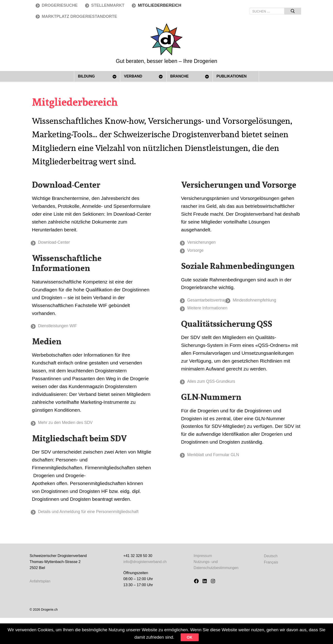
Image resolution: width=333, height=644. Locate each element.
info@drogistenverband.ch (145, 565)
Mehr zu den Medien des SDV (72, 424)
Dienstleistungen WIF (62, 327)
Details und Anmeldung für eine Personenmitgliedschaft (99, 514)
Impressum (203, 559)
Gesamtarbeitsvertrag (212, 302)
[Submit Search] (293, 11)
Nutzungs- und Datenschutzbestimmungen (216, 568)
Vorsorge (198, 251)
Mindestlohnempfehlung (268, 302)
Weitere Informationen (212, 310)
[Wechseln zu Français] (271, 565)
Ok (215, 636)
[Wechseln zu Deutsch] (271, 559)
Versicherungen (205, 242)
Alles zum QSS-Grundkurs (217, 384)
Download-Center (58, 242)
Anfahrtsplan (40, 584)
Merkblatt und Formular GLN (219, 459)
